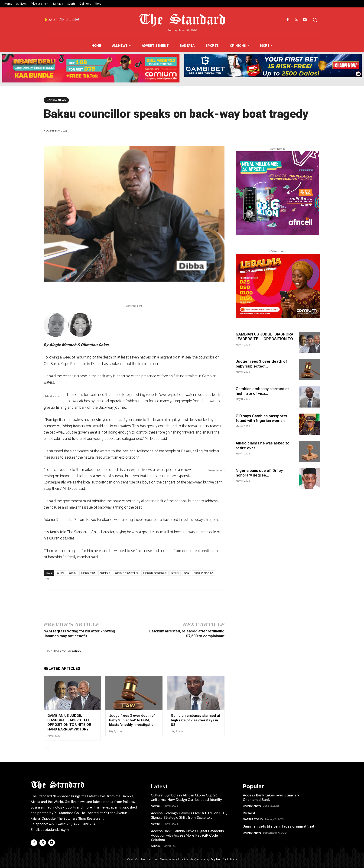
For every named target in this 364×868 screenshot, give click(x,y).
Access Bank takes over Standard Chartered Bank (272, 797)
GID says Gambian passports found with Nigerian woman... (262, 418)
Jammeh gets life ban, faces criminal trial (278, 826)
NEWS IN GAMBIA (203, 573)
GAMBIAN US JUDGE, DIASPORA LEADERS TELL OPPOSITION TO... (266, 336)
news (186, 573)
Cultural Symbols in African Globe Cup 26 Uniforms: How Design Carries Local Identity (186, 797)
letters (175, 573)
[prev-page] (47, 748)
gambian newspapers (155, 573)
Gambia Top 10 (253, 819)
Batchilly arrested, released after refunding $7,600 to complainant (187, 634)
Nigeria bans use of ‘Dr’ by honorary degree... (259, 473)
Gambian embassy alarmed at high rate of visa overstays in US (195, 720)
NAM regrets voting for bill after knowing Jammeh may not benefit (79, 634)
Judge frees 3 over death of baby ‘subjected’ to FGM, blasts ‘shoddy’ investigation (132, 720)
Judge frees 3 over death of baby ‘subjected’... (261, 364)
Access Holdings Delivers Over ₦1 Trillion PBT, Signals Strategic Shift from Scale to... (189, 815)
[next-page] (54, 748)
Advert (156, 806)
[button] (315, 20)
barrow (60, 573)
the (47, 579)
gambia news (88, 573)
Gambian (105, 573)
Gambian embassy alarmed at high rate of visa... (262, 391)
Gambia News (56, 100)
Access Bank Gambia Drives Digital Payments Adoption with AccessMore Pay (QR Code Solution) (187, 835)
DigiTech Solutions (223, 859)
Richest (249, 813)
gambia (73, 573)
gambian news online (127, 573)
